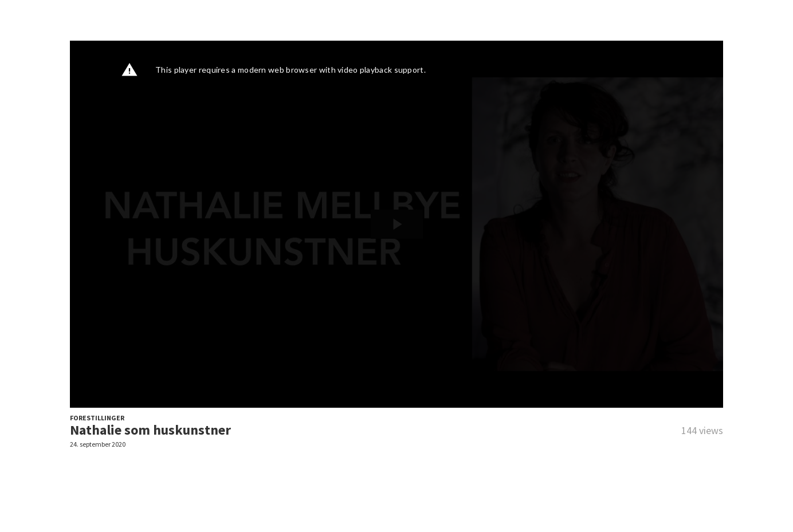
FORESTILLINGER (97, 418)
